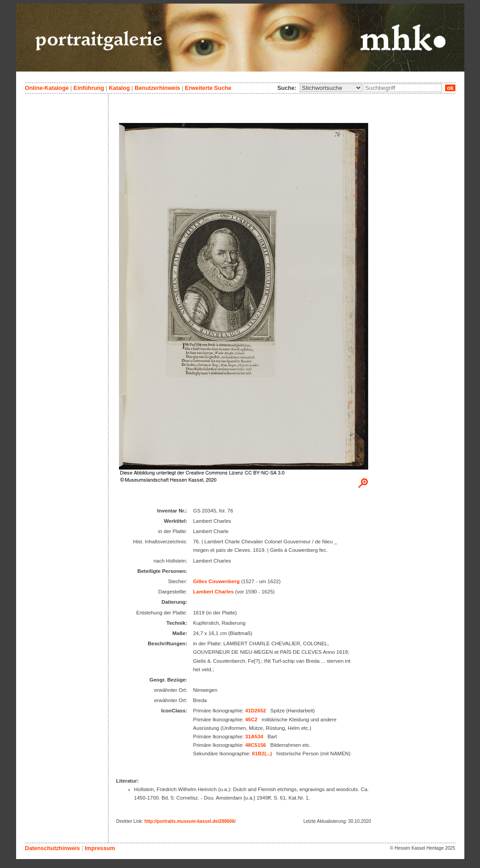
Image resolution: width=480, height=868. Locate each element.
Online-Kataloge (47, 88)
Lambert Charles (213, 592)
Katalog (119, 88)
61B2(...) (262, 754)
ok (450, 88)
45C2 (251, 720)
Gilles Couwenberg (216, 581)
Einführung (89, 88)
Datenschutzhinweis (53, 848)
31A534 (254, 737)
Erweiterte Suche (208, 88)
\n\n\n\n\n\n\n (331, 88)
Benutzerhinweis (157, 88)
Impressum (100, 848)
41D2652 (256, 711)
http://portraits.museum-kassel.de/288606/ (190, 821)
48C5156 (256, 745)
